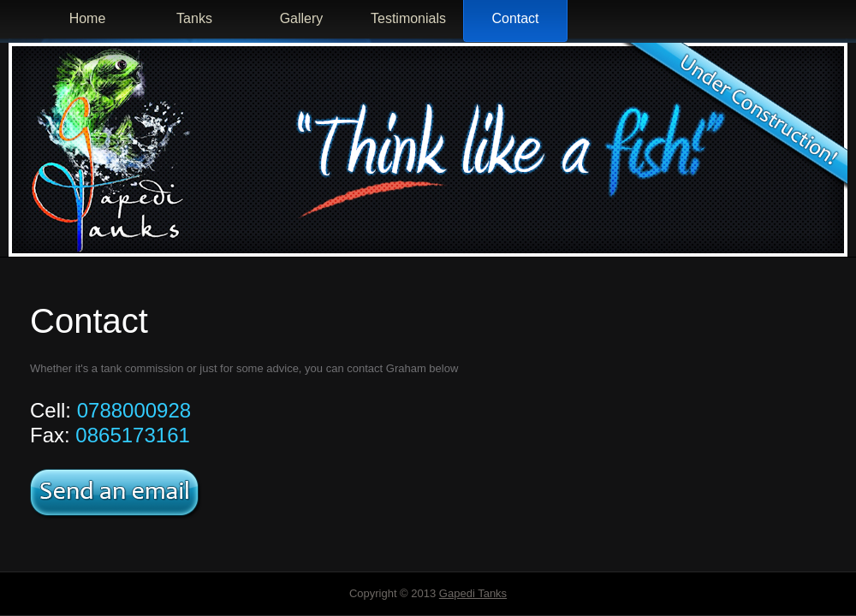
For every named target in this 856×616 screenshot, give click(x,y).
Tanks (194, 18)
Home (88, 18)
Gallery (302, 18)
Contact (515, 18)
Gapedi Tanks (473, 593)
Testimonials (408, 18)
